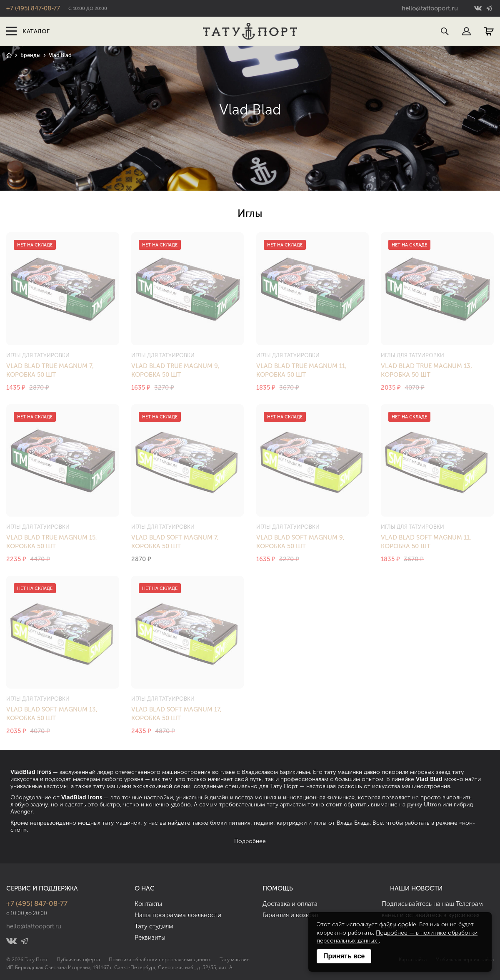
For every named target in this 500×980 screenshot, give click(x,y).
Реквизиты (150, 938)
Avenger (21, 812)
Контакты (148, 904)
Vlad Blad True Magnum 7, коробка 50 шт (50, 370)
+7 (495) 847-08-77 (33, 8)
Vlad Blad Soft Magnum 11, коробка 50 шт (426, 542)
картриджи (292, 823)
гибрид (463, 805)
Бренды (30, 55)
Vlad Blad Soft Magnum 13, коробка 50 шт (52, 714)
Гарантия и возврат (291, 915)
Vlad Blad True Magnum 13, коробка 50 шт (426, 370)
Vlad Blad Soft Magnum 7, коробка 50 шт (175, 542)
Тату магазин (235, 960)
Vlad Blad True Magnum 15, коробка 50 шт (52, 542)
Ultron (432, 805)
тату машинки (343, 772)
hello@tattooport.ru (430, 8)
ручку (415, 805)
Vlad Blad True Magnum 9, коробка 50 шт (175, 370)
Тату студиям (154, 926)
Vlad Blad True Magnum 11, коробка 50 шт (301, 370)
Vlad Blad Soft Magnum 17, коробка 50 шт (176, 714)
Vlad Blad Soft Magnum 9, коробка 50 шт (300, 542)
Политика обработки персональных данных (160, 960)
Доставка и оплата (290, 904)
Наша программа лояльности (178, 915)
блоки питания (230, 823)
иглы (320, 823)
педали (264, 823)
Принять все (344, 956)
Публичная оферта (78, 960)
